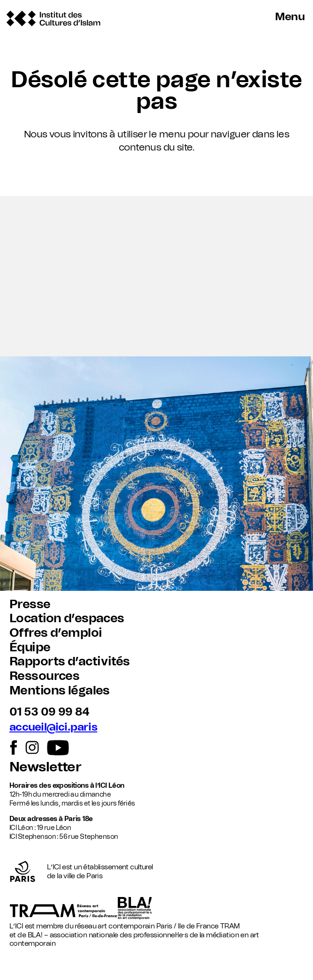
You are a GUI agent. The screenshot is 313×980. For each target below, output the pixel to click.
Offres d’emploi (56, 633)
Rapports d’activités (69, 662)
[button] (156, 276)
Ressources (44, 676)
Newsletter (45, 767)
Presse (30, 604)
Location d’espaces (67, 618)
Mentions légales (60, 691)
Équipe (30, 648)
